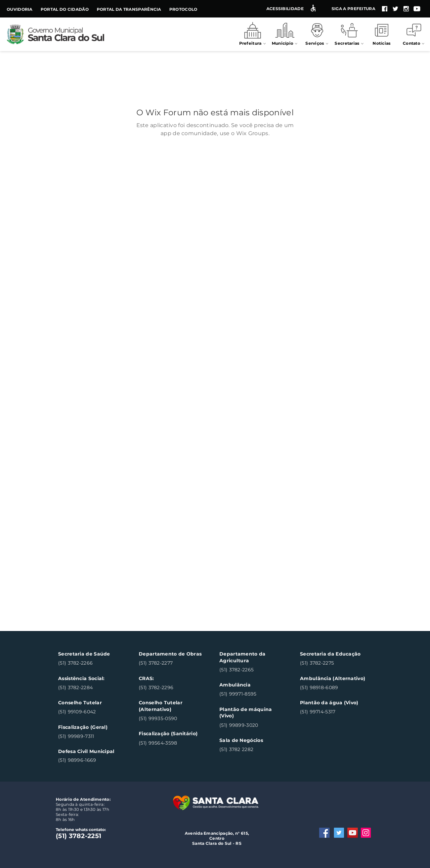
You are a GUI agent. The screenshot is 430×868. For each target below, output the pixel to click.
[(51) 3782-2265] (252, 670)
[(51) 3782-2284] (91, 688)
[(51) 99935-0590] (171, 719)
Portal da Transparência (129, 9)
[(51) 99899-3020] (252, 725)
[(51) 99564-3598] (171, 743)
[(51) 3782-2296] (171, 688)
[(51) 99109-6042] (91, 712)
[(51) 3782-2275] (332, 663)
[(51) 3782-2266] (91, 663)
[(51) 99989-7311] (91, 736)
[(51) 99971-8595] (252, 694)
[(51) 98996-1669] (91, 760)
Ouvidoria (20, 9)
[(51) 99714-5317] (332, 712)
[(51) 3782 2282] (252, 750)
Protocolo (183, 9)
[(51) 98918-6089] (332, 688)
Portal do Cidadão (65, 9)
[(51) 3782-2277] (171, 663)
